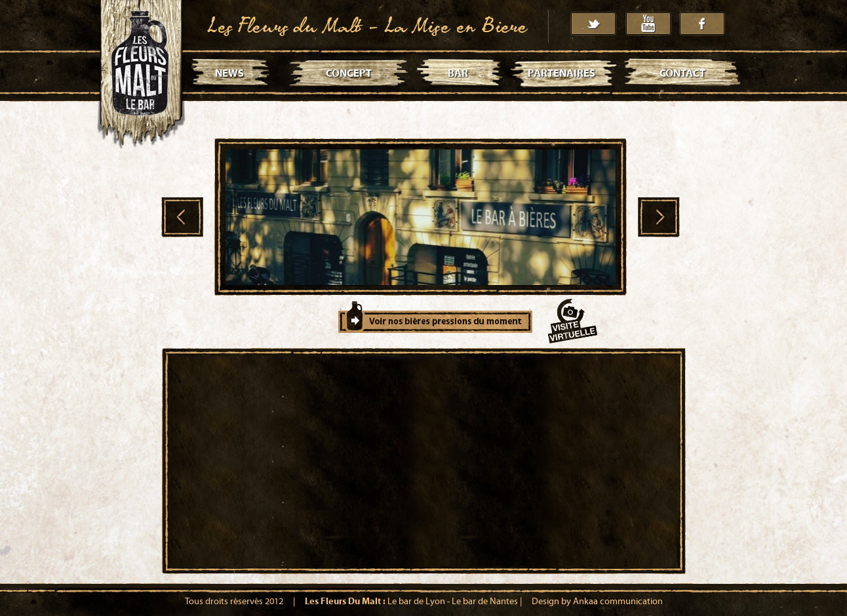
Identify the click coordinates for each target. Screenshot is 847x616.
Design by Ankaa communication (597, 602)
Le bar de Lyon (416, 602)
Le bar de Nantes (485, 602)
